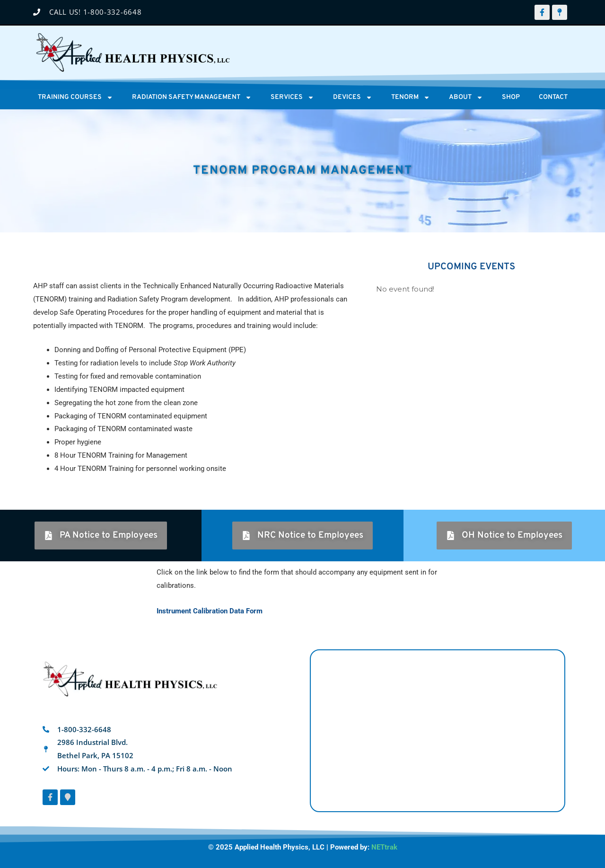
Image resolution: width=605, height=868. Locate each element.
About (466, 97)
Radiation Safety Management (192, 97)
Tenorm (411, 97)
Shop (511, 97)
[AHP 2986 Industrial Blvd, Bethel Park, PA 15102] (438, 731)
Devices (353, 97)
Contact (553, 97)
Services (292, 97)
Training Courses (75, 97)
